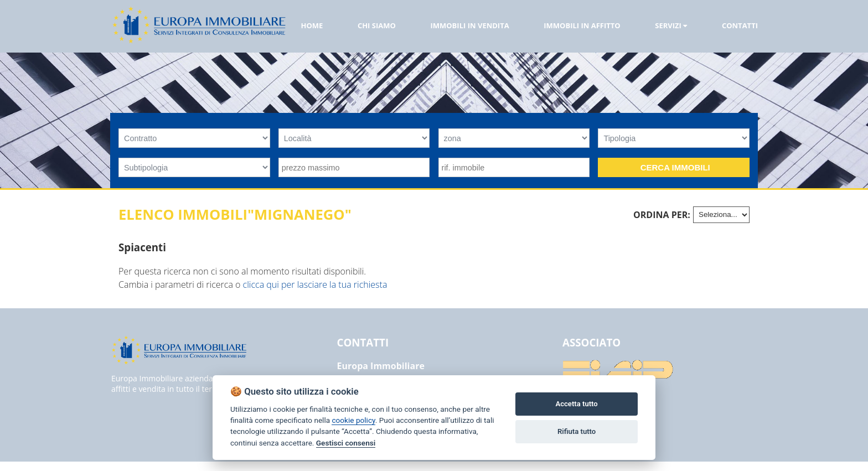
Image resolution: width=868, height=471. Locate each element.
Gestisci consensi (346, 443)
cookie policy (353, 420)
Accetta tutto (576, 404)
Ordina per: (662, 215)
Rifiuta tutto (577, 431)
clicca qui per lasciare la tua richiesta (315, 284)
